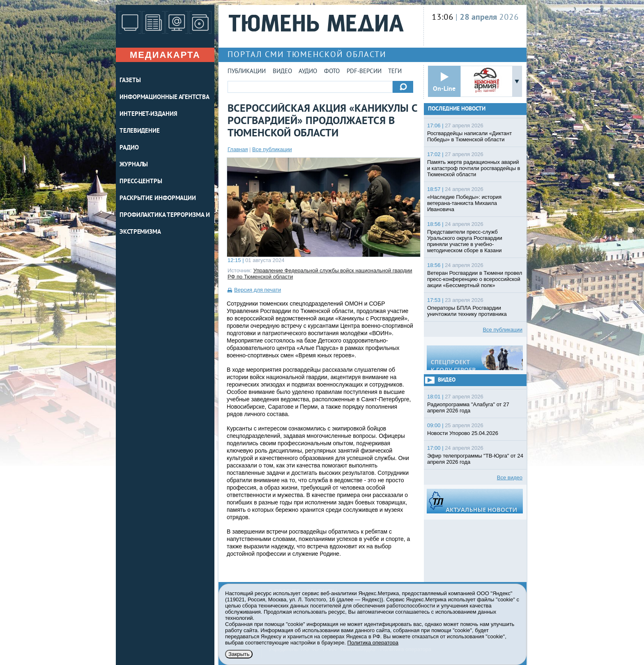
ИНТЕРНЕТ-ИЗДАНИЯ (148, 114)
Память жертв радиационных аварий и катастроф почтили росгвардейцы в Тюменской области (474, 168)
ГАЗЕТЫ (130, 81)
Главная (238, 149)
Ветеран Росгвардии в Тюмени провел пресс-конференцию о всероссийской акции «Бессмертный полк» (475, 279)
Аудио (308, 72)
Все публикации (272, 149)
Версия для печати (258, 290)
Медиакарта (165, 55)
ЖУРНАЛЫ (134, 165)
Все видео (510, 477)
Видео (282, 72)
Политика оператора (373, 643)
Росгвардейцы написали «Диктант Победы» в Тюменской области (469, 136)
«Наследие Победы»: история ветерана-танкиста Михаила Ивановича (464, 203)
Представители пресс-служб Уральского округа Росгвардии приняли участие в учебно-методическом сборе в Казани (465, 241)
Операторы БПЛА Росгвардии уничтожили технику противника (467, 311)
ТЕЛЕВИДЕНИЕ (140, 131)
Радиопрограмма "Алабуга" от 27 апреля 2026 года (468, 407)
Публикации (247, 72)
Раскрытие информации (158, 199)
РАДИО (129, 148)
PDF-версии (364, 72)
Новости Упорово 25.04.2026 (463, 433)
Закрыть (239, 654)
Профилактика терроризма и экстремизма (165, 224)
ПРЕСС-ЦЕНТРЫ (141, 182)
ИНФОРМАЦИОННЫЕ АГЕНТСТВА (164, 98)
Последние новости (457, 109)
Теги (395, 72)
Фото (332, 72)
